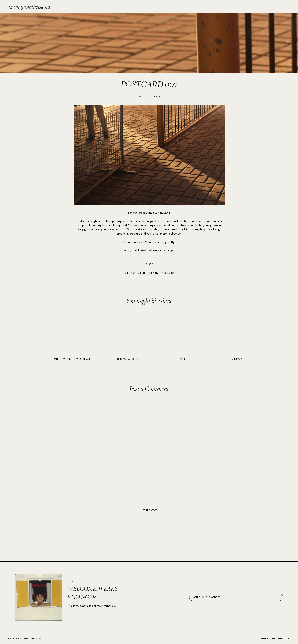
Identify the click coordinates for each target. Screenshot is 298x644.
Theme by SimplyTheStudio (274, 639)
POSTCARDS (168, 273)
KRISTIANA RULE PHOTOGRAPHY (141, 273)
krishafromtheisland (30, 7)
